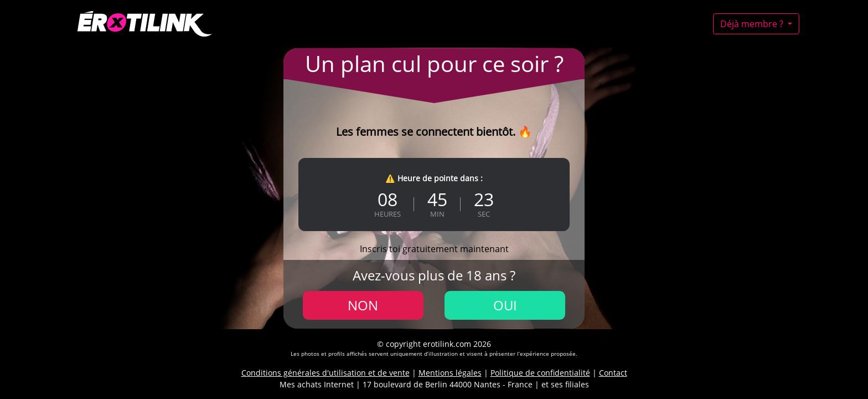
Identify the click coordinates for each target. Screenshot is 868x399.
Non (363, 305)
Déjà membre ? (753, 24)
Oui (505, 305)
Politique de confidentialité (540, 373)
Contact (613, 373)
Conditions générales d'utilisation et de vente (325, 373)
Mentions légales (450, 373)
